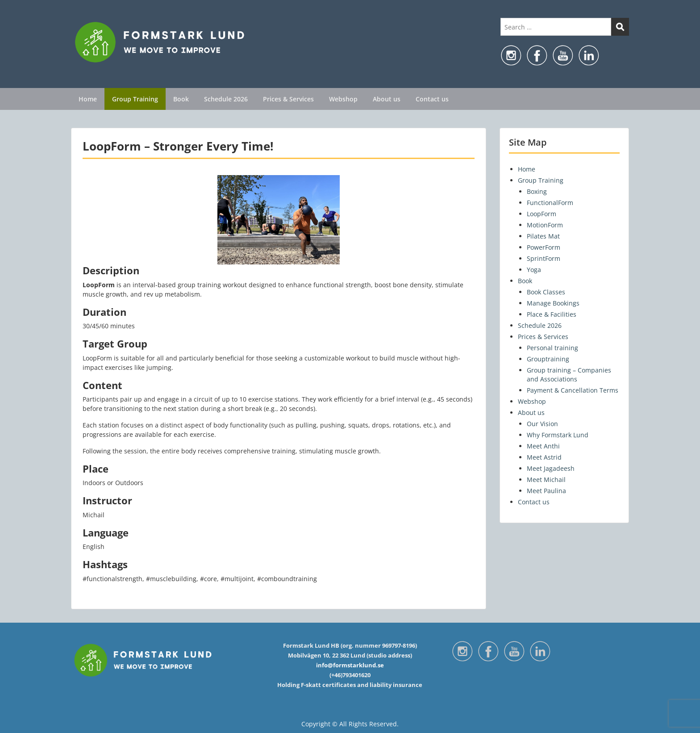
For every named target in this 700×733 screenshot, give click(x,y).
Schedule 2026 (226, 99)
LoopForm (542, 214)
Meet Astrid (544, 457)
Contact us (432, 99)
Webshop (343, 99)
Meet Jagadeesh (551, 468)
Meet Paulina (546, 491)
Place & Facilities (552, 314)
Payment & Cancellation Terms (573, 390)
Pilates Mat (543, 236)
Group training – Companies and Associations (569, 375)
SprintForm (544, 258)
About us (387, 99)
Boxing (537, 191)
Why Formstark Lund (558, 435)
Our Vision (542, 424)
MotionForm (545, 225)
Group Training (135, 99)
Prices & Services (288, 99)
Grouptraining (548, 359)
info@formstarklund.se (350, 665)
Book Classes (546, 292)
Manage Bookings (553, 303)
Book (181, 99)
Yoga (534, 270)
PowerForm (544, 247)
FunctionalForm (550, 203)
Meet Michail (546, 480)
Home (88, 99)
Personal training (552, 348)
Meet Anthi (543, 446)
